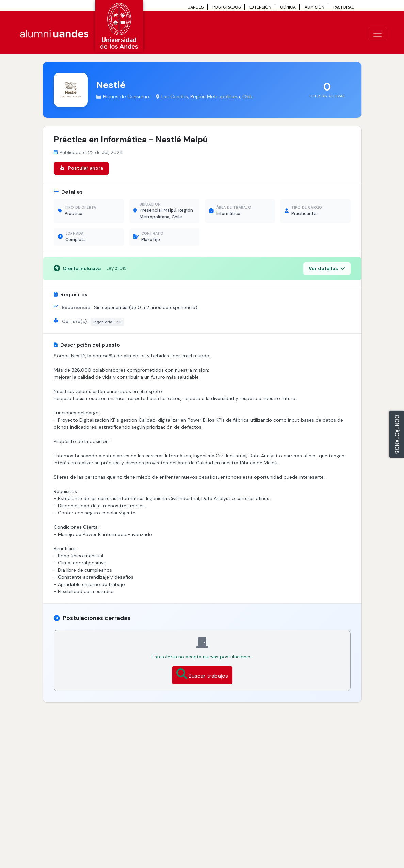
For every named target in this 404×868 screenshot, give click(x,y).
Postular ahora (81, 168)
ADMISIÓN (314, 7)
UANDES (196, 7)
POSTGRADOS (227, 7)
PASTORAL (343, 7)
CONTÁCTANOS (397, 434)
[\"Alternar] (377, 34)
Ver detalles (327, 268)
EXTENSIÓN (260, 7)
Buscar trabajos (202, 674)
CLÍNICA (288, 7)
